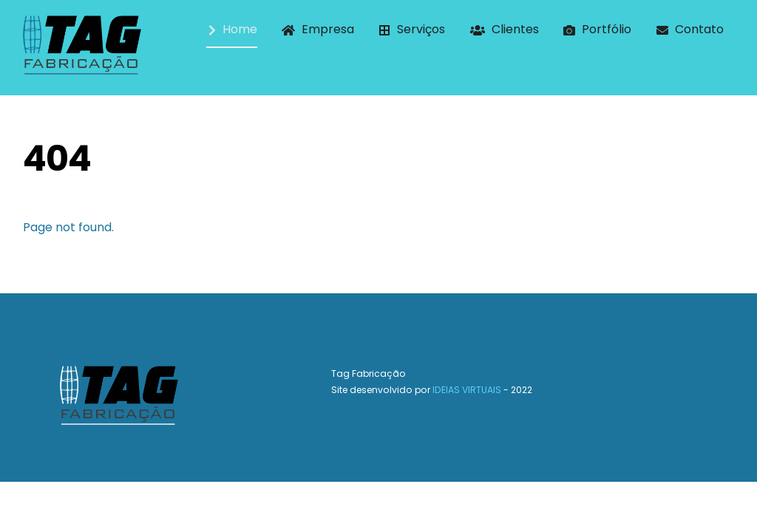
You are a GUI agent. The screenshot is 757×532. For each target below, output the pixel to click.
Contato (690, 29)
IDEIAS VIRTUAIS (467, 391)
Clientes (505, 29)
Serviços (412, 29)
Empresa (318, 29)
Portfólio (597, 29)
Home (233, 29)
